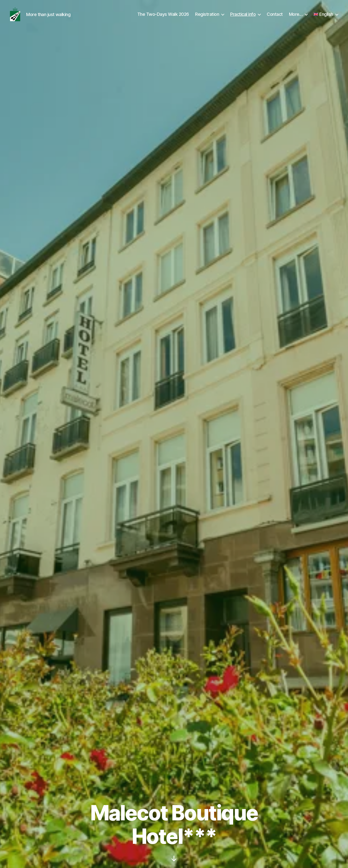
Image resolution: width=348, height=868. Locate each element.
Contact (275, 18)
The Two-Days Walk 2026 (163, 18)
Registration (207, 18)
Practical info (243, 18)
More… (296, 18)
